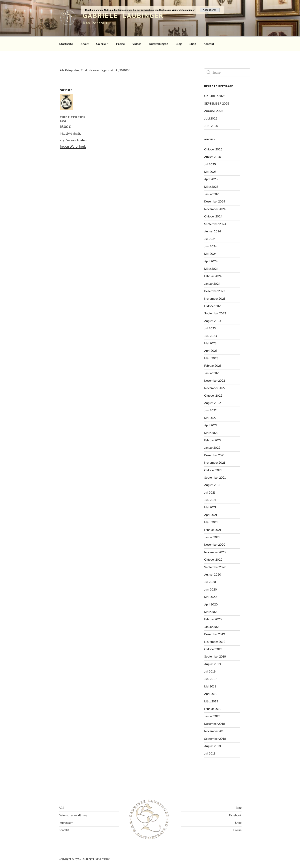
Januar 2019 (212, 716)
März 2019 (211, 701)
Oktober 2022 (213, 395)
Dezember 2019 (215, 634)
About (85, 44)
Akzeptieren (210, 10)
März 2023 (211, 358)
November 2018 (215, 731)
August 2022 (212, 403)
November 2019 (215, 642)
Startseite (66, 44)
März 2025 (211, 187)
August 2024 (213, 231)
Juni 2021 (210, 500)
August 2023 (213, 321)
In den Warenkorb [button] (73, 147)
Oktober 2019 (213, 649)
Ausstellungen (158, 44)
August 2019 (212, 664)
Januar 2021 (212, 537)
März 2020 (211, 612)
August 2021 (212, 485)
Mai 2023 (210, 343)
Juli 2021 (210, 492)
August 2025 (213, 157)
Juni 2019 (210, 679)
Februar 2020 (213, 619)
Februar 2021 (213, 530)
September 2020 (215, 567)
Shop (193, 44)
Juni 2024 (210, 246)
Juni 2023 (210, 336)
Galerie (103, 44)
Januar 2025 (212, 194)
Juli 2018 (210, 753)
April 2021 (211, 515)
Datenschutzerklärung (73, 815)
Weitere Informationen (183, 10)
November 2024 (215, 209)
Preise (120, 44)
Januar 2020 (212, 627)
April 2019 (211, 694)
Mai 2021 (210, 507)
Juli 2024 (210, 239)
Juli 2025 (210, 164)
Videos (137, 44)
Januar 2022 (212, 448)
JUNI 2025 (211, 126)
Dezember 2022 (215, 381)
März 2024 (211, 269)
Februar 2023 (213, 366)
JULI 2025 (211, 118)
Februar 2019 (213, 709)
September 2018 (215, 739)
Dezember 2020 (215, 545)
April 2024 (211, 261)
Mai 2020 (210, 597)
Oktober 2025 (213, 149)
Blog (179, 44)
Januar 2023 (212, 373)
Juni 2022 (210, 410)
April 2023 (211, 351)
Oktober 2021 (213, 470)
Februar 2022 (213, 440)
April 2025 (211, 179)
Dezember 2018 (215, 724)
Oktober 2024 (213, 216)
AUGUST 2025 (214, 111)
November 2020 (215, 552)
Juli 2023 (210, 328)
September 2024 (215, 224)
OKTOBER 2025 (215, 96)
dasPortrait (103, 859)
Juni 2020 (211, 589)
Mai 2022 (210, 418)
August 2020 (213, 574)
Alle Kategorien (69, 70)
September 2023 (215, 313)
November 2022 (215, 388)
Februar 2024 (213, 276)
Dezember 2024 (215, 201)
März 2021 (211, 522)
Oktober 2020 (213, 559)
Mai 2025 (210, 172)
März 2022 (211, 433)
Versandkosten (76, 140)
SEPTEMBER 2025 (217, 103)
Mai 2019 (210, 686)
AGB (62, 808)
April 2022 (211, 425)
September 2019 (215, 656)
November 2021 (215, 463)
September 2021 (215, 477)
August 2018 (212, 746)
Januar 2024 (212, 284)
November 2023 (215, 299)
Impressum (66, 823)
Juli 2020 (210, 582)
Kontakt (209, 44)
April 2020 (211, 604)
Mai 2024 (210, 254)
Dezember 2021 (214, 455)
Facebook (235, 815)
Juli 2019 (210, 671)
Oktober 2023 (213, 306)
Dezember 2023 (215, 291)
